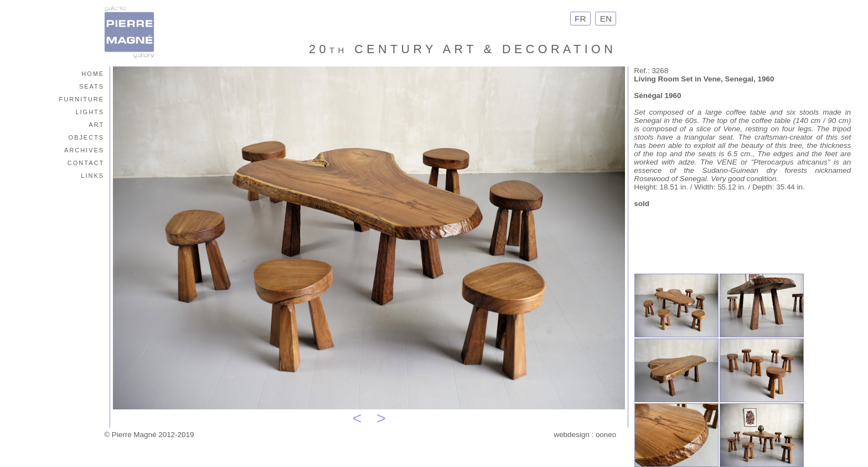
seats (92, 86)
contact (86, 162)
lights (90, 111)
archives (84, 149)
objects (86, 137)
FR (580, 19)
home (93, 73)
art (96, 124)
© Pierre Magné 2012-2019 (149, 435)
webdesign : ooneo (585, 435)
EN (606, 19)
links (92, 175)
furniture (82, 98)
